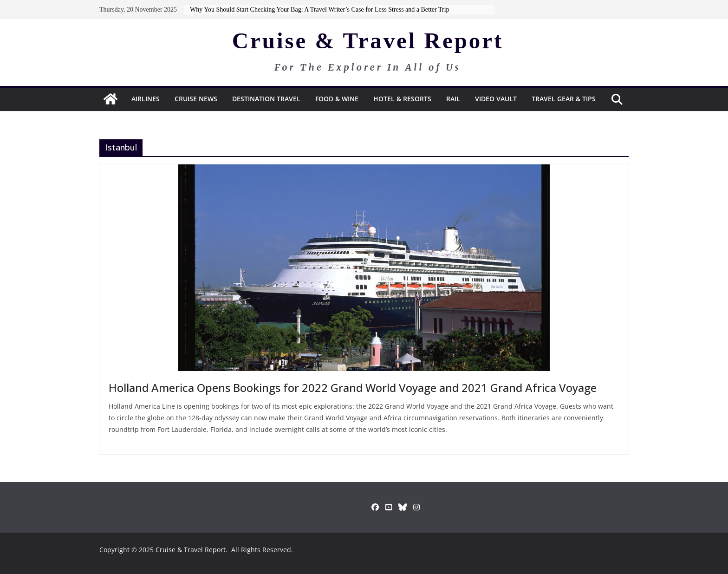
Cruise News (196, 99)
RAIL (453, 99)
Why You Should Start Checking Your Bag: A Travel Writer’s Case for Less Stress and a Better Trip (320, 10)
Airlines (146, 99)
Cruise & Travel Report (368, 41)
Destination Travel (266, 99)
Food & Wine (337, 99)
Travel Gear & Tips (564, 99)
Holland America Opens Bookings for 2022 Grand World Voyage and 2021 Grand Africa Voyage (353, 388)
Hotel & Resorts (402, 99)
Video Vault (496, 99)
